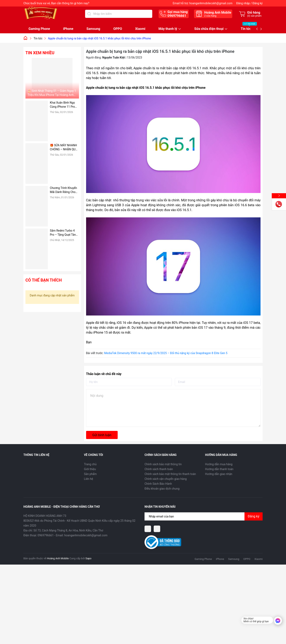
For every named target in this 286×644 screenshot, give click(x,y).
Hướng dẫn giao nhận (219, 474)
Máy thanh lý (168, 29)
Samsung (93, 29)
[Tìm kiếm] (89, 14)
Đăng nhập (243, 3)
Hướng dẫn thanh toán (219, 469)
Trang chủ (90, 464)
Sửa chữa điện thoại (209, 29)
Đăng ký (258, 3)
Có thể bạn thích (44, 280)
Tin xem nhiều (40, 53)
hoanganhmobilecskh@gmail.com (211, 3)
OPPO (118, 29)
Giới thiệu (90, 469)
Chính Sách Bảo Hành (158, 484)
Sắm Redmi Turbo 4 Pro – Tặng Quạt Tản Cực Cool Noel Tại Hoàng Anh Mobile (63, 233)
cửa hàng (210, 16)
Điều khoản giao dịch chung (162, 489)
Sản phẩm (90, 474)
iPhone (68, 29)
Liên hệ (89, 479)
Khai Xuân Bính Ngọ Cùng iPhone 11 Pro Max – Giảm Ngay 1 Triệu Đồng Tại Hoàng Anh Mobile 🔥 (64, 105)
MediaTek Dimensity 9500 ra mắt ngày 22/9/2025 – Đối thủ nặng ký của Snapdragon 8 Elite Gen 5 (166, 353)
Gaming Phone (39, 29)
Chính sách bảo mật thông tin (163, 464)
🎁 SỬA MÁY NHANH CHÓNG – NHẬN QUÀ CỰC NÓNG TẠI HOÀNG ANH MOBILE (64, 147)
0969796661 (177, 16)
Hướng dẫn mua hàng (219, 464)
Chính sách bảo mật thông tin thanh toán (170, 474)
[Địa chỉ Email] (204, 516)
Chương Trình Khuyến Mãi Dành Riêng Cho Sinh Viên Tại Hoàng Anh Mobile (63, 190)
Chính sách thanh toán (159, 469)
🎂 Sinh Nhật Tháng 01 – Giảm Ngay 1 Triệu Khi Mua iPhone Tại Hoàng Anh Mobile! (52, 93)
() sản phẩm (254, 16)
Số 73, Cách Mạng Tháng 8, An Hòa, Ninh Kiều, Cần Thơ (68, 530)
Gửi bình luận (102, 435)
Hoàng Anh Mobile (58, 558)
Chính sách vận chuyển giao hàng (166, 479)
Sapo (89, 558)
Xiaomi (140, 29)
